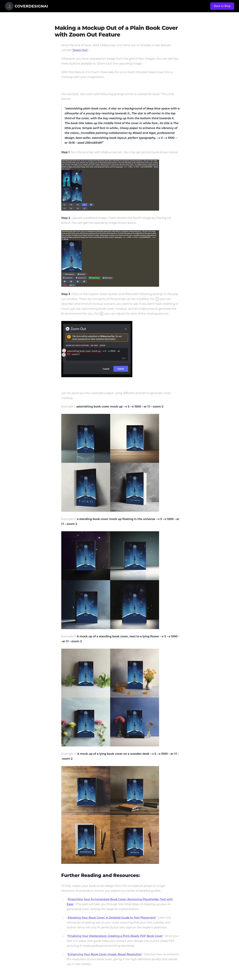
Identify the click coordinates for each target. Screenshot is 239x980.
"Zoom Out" (80, 50)
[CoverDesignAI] (27, 6)
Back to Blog (222, 6)
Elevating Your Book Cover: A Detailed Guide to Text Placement (112, 918)
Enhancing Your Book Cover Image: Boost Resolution (105, 954)
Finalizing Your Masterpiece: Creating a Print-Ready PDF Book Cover (115, 936)
